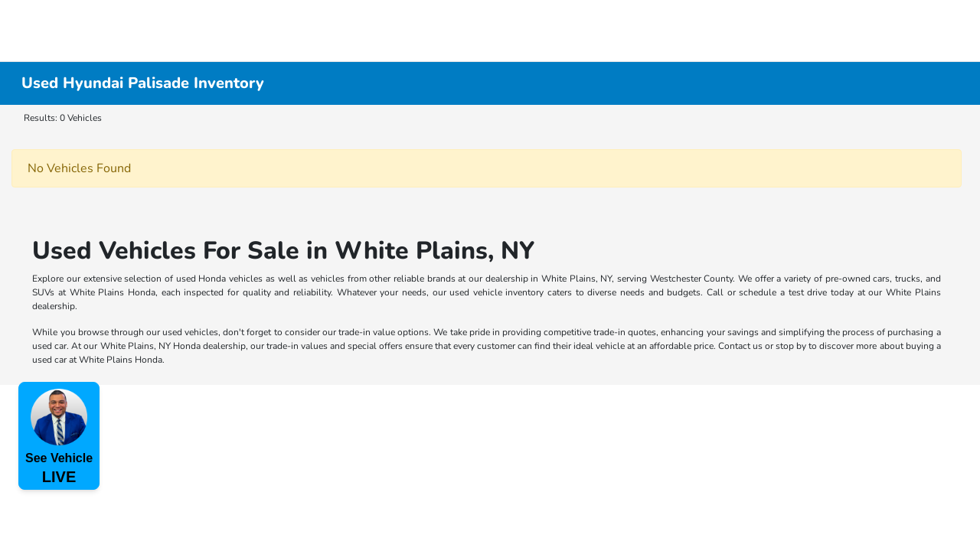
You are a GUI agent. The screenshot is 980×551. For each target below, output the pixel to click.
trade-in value (367, 332)
